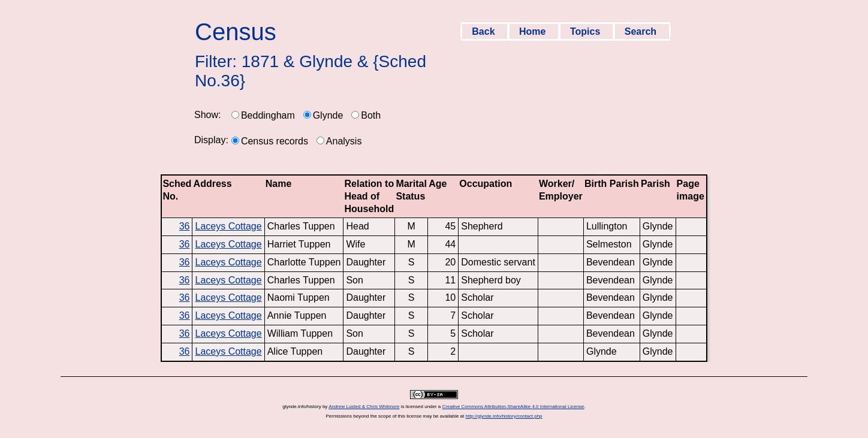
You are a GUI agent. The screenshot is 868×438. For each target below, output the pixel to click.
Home (534, 31)
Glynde (328, 115)
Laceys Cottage (228, 226)
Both (371, 115)
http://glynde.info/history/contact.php (504, 416)
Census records (275, 141)
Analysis (344, 141)
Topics (587, 31)
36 (185, 226)
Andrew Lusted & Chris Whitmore (364, 407)
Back (485, 31)
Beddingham (268, 115)
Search (642, 31)
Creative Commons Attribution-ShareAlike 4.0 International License (513, 407)
